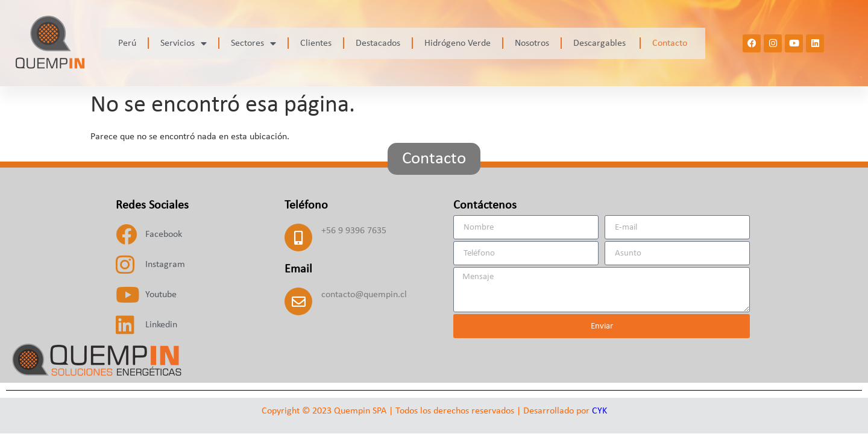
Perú (127, 43)
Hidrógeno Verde (458, 43)
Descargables (601, 43)
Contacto (670, 43)
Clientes (316, 43)
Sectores (253, 43)
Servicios (184, 43)
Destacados (378, 43)
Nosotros (532, 43)
